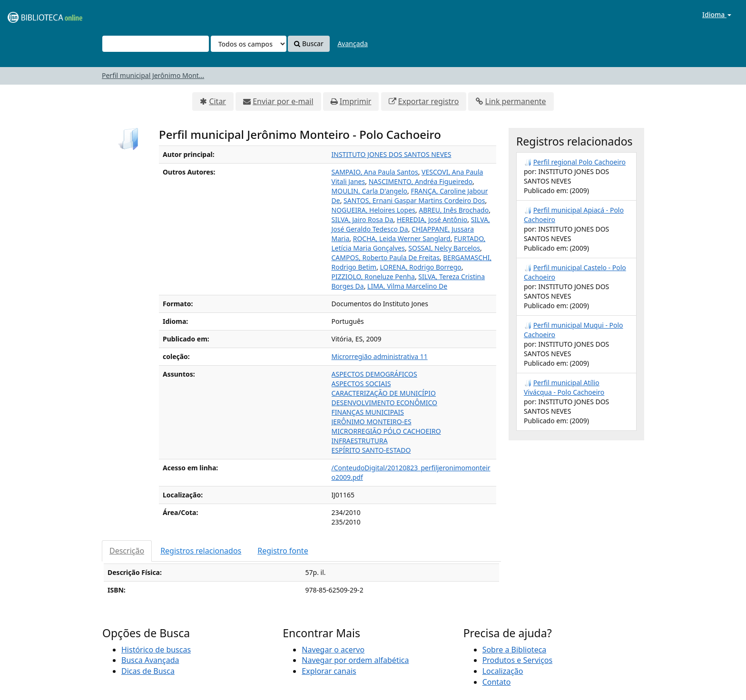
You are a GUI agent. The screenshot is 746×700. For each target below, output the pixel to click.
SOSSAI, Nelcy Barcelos (444, 248)
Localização (503, 671)
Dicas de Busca (148, 671)
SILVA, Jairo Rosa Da (363, 219)
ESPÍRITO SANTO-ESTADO (371, 450)
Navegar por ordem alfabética (355, 660)
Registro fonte (283, 551)
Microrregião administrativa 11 (380, 356)
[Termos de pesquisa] (156, 44)
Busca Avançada (150, 660)
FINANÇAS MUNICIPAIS (368, 412)
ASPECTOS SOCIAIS (361, 384)
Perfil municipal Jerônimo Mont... (153, 75)
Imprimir (356, 101)
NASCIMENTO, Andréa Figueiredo (421, 181)
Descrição (127, 551)
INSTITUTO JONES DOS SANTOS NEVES (392, 154)
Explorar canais (329, 671)
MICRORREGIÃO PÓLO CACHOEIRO (386, 431)
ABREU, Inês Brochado (454, 210)
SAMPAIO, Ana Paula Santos (375, 172)
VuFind (30, 15)
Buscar (309, 44)
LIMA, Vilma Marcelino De (407, 286)
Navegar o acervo (333, 650)
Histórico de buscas (156, 650)
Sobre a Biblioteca (515, 650)
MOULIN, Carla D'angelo (369, 191)
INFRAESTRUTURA (360, 441)
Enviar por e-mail (283, 101)
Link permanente (515, 101)
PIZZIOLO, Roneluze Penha (373, 277)
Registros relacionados (201, 551)
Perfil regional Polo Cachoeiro (579, 162)
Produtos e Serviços (518, 660)
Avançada (353, 44)
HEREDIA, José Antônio (432, 219)
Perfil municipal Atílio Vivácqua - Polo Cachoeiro (564, 387)
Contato (497, 682)
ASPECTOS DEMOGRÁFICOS (374, 374)
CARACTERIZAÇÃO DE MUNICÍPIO (384, 393)
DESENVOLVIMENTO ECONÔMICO (385, 403)
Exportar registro (429, 101)
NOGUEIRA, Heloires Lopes (373, 210)
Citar (217, 101)
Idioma (717, 15)
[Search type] (249, 44)
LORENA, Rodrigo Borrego (421, 267)
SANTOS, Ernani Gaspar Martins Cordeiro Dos (414, 200)
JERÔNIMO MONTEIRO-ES (372, 422)
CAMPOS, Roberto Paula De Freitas (386, 258)
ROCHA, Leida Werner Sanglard (402, 238)
